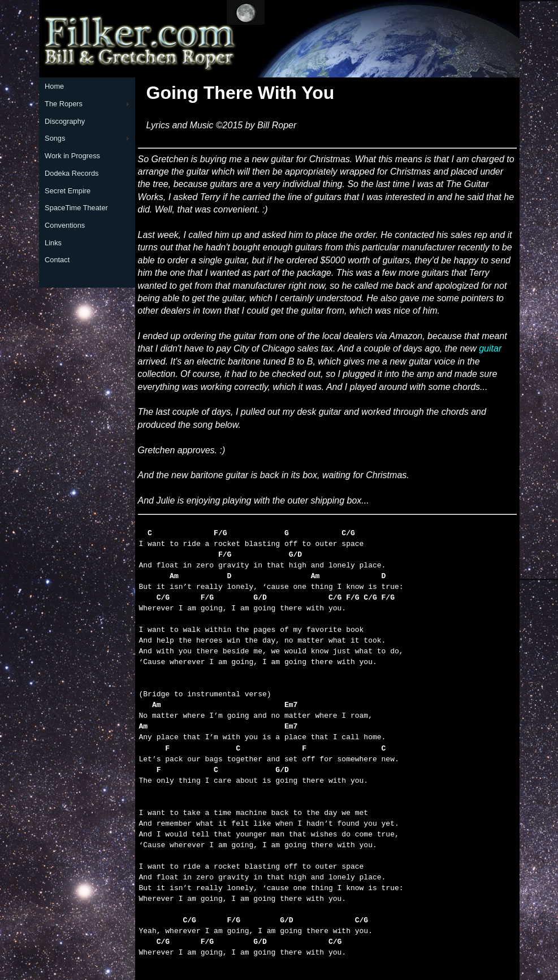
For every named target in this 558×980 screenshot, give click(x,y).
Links (53, 243)
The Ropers (64, 104)
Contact (57, 260)
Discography (65, 121)
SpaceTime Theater (76, 208)
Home (54, 86)
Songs (55, 138)
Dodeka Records (72, 173)
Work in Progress (72, 156)
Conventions (65, 225)
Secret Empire (68, 191)
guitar (490, 348)
